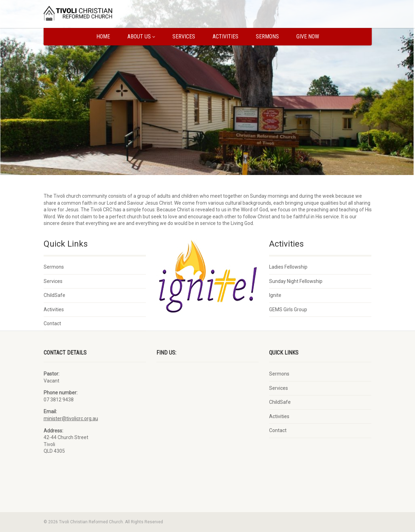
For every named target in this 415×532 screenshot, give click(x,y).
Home (103, 37)
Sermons (267, 37)
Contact (52, 323)
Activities (225, 37)
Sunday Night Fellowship (296, 281)
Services (184, 37)
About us (141, 37)
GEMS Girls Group (288, 309)
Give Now (308, 37)
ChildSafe (54, 295)
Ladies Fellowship (288, 267)
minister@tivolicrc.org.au (71, 418)
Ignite (275, 295)
